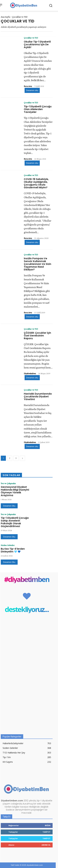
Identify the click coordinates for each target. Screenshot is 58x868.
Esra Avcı (28, 86)
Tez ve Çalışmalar (8, 483)
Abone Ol (46, 845)
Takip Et (46, 832)
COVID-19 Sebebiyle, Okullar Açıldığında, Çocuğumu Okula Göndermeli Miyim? (36, 183)
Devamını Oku (9, 506)
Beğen (48, 825)
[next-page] (22, 458)
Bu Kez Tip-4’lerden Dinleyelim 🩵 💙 (13, 550)
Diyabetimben (30, 373)
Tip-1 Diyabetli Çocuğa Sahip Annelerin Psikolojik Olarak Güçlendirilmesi (15, 522)
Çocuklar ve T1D (31, 38)
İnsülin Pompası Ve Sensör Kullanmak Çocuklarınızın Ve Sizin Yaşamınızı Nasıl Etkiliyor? (38, 264)
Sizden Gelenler (8, 545)
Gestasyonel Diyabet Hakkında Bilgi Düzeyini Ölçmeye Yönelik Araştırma (15, 491)
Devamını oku (32, 90)
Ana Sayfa (5, 17)
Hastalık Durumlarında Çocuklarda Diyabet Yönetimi (38, 397)
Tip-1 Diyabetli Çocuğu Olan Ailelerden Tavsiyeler (38, 109)
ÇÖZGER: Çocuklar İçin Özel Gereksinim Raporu (37, 336)
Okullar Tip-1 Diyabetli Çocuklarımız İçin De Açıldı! (37, 44)
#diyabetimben (27, 579)
